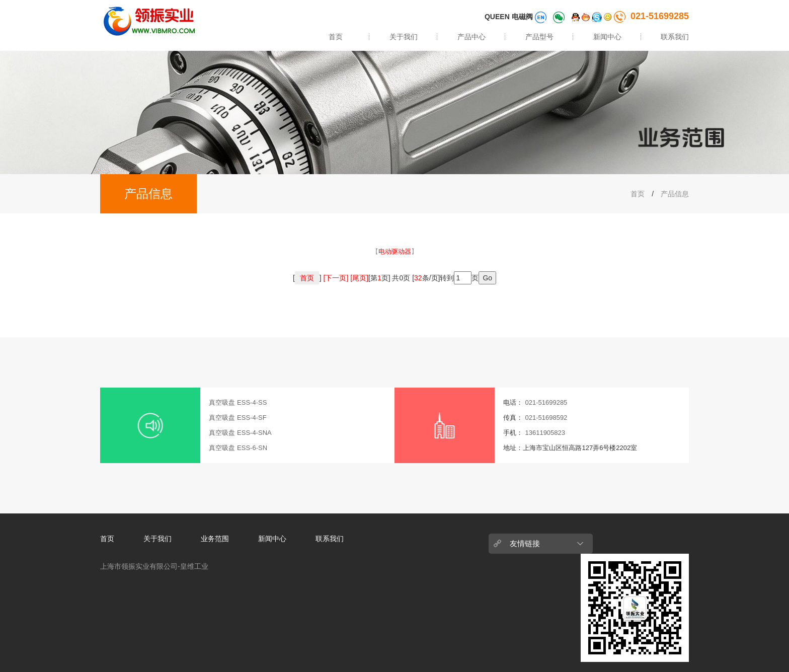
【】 (395, 251)
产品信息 (675, 194)
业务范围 (215, 539)
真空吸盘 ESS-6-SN (238, 448)
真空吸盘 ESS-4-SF (238, 418)
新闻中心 (607, 37)
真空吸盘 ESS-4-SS (238, 402)
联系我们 (675, 37)
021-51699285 (651, 16)
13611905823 (545, 433)
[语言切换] (542, 17)
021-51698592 (546, 418)
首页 (336, 37)
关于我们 (404, 37)
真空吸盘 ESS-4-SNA (240, 433)
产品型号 (539, 37)
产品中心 (471, 37)
